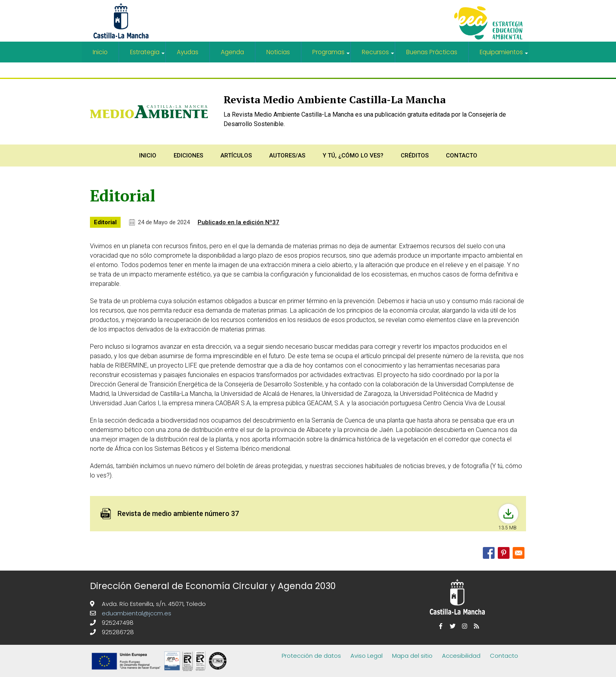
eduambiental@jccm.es (136, 612)
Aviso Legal (367, 655)
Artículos (236, 155)
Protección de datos (311, 655)
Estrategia (148, 55)
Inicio (100, 52)
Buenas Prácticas (432, 52)
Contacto (462, 155)
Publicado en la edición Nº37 (238, 221)
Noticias (279, 52)
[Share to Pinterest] (504, 552)
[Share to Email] (519, 552)
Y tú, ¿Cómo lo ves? (353, 155)
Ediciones (188, 155)
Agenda (233, 52)
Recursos (379, 55)
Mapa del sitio (412, 655)
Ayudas (188, 52)
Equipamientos (504, 55)
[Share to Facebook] (489, 552)
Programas (332, 55)
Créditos (415, 155)
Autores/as (287, 155)
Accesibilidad (461, 655)
